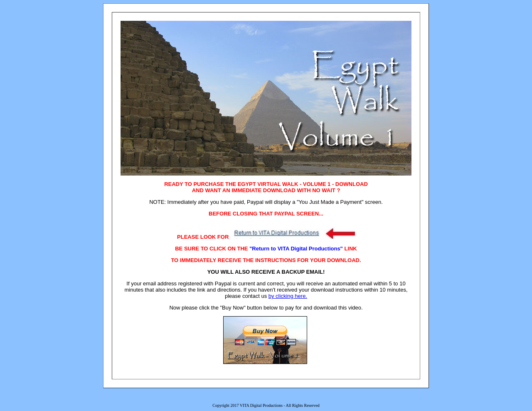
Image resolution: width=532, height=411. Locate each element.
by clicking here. (288, 296)
